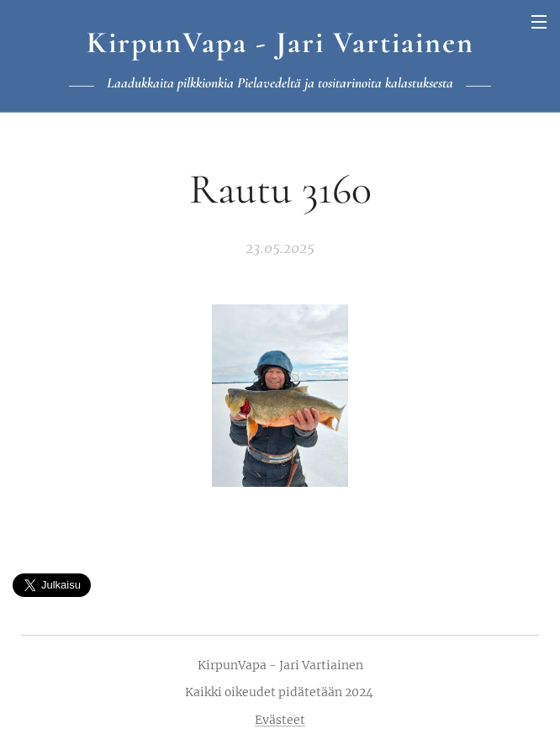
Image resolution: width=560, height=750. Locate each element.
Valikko (539, 22)
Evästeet (280, 720)
